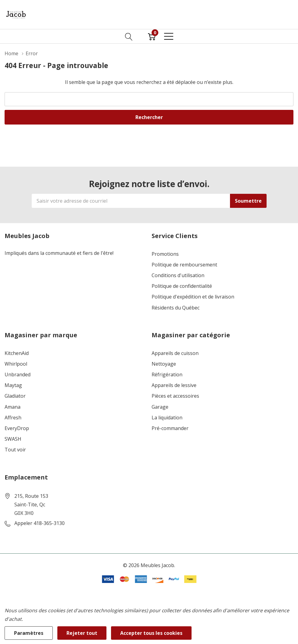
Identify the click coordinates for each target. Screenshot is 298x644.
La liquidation (167, 418)
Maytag (13, 385)
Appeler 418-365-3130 (39, 523)
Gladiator (15, 396)
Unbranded (18, 375)
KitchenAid (17, 353)
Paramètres (29, 633)
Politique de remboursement (184, 265)
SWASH (13, 439)
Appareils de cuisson (175, 353)
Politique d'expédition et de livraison (193, 297)
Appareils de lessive (174, 385)
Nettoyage (164, 364)
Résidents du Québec (176, 308)
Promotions (165, 254)
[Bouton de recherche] (129, 36)
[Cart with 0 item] (152, 36)
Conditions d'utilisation (178, 275)
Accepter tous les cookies (151, 633)
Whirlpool (16, 364)
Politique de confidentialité (182, 286)
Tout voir (15, 450)
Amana (13, 407)
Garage (160, 407)
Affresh (13, 418)
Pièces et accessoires (175, 396)
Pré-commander (170, 428)
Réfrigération (167, 375)
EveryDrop (17, 428)
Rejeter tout (82, 633)
